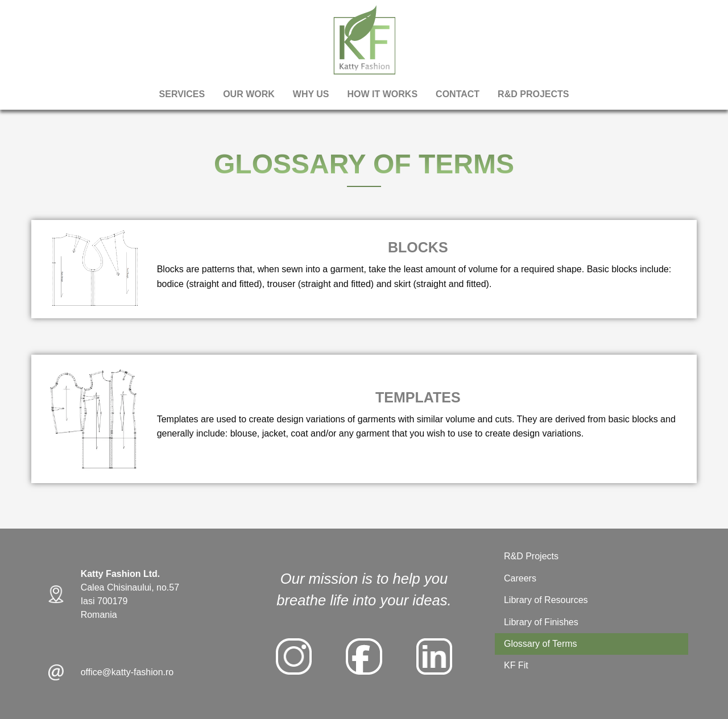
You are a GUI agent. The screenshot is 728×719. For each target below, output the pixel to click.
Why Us (311, 94)
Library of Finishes (541, 622)
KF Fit (516, 665)
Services (182, 94)
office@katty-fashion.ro (127, 672)
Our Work (249, 94)
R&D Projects (531, 556)
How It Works (383, 94)
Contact (458, 94)
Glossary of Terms (541, 644)
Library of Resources (546, 600)
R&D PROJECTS (533, 94)
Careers (520, 578)
